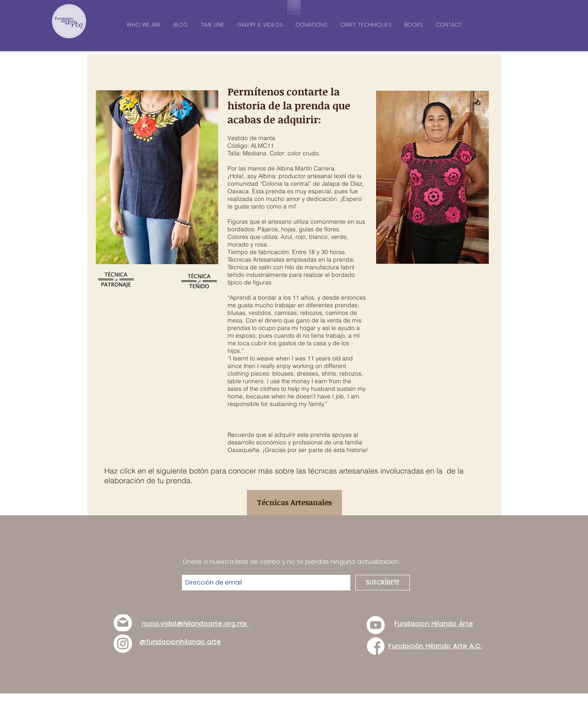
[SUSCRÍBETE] (383, 583)
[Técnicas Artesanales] (294, 503)
